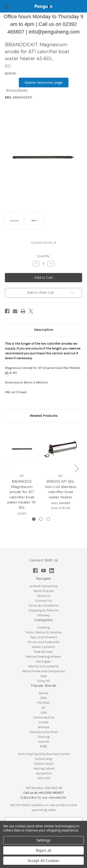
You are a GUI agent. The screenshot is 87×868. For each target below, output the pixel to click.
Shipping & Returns (44, 610)
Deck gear (43, 661)
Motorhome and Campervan (44, 671)
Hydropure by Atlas (44, 732)
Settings (43, 840)
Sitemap (44, 615)
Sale (43, 676)
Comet (43, 722)
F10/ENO (43, 703)
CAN (43, 713)
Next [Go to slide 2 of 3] (76, 468)
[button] (44, 83)
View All (43, 742)
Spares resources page (44, 82)
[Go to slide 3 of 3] (48, 519)
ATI (44, 708)
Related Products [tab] (44, 416)
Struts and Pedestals (44, 642)
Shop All (43, 681)
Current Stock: (43, 242)
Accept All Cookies (44, 861)
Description (44, 330)
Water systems (44, 647)
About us (44, 596)
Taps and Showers (44, 637)
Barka (43, 693)
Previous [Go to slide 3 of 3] (6, 468)
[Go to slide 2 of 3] (41, 519)
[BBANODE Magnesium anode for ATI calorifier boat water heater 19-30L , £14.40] (22, 449)
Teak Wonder (43, 652)
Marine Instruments (44, 666)
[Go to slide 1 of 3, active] (34, 519)
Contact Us (44, 601)
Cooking (43, 627)
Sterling (43, 737)
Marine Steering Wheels (43, 657)
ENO (44, 698)
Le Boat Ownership (44, 586)
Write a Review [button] (17, 90)
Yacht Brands (44, 591)
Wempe (43, 727)
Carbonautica (44, 717)
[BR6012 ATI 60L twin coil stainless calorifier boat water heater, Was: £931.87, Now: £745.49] (61, 449)
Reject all (43, 850)
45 (7, 373)
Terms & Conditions (44, 606)
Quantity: (43, 256)
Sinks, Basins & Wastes (44, 632)
